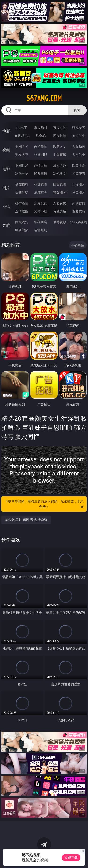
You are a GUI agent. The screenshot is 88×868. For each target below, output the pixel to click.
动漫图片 (79, 184)
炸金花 (41, 136)
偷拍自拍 (41, 165)
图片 (6, 188)
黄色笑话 (60, 211)
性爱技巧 (79, 211)
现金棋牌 (60, 136)
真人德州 (41, 128)
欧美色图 (60, 184)
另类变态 (79, 173)
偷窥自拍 (22, 184)
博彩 (6, 131)
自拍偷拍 (41, 147)
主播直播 (60, 155)
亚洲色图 (41, 184)
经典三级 (41, 173)
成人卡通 (60, 165)
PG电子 (22, 128)
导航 (6, 225)
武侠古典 (79, 203)
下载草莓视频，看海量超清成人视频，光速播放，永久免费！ (45, 504)
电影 (6, 169)
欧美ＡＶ (60, 147)
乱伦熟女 (60, 173)
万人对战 (60, 128)
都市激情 (22, 203)
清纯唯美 (41, 192)
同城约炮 (22, 222)
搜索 (77, 110)
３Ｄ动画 (79, 147)
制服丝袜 (22, 173)
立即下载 (71, 858)
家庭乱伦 (41, 203)
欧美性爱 (79, 165)
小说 (6, 207)
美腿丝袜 (22, 192)
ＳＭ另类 (79, 155)
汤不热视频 (79, 222)
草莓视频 (60, 222)
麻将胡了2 (22, 136)
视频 (6, 150)
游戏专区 (79, 128)
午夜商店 (41, 222)
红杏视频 (22, 230)
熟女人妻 (22, 155)
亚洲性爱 (22, 165)
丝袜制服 (41, 155)
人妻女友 (60, 203)
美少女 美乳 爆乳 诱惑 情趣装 (26, 520)
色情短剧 (41, 230)
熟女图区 (60, 192)
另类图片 (79, 192)
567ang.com (44, 98)
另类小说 (41, 211)
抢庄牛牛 (79, 136)
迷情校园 (22, 211)
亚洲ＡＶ (22, 147)
